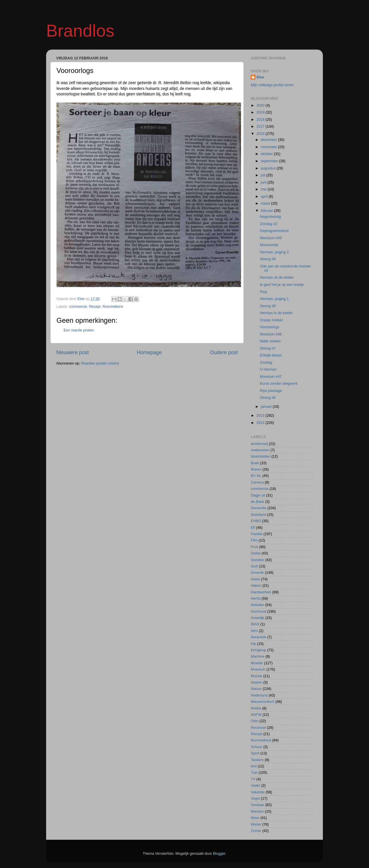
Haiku (255, 579)
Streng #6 (268, 398)
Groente (257, 573)
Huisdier (257, 605)
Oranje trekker (271, 320)
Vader (256, 786)
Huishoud (258, 612)
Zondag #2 (268, 224)
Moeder (257, 663)
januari (267, 407)
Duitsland (258, 515)
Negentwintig (270, 217)
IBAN (255, 624)
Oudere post (224, 352)
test (254, 766)
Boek (255, 463)
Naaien (257, 682)
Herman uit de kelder (277, 278)
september (270, 161)
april (265, 197)
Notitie (256, 708)
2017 (261, 127)
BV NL (256, 476)
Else (260, 77)
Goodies (258, 560)
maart (266, 203)
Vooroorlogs (269, 327)
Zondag (266, 363)
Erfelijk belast (271, 355)
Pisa (263, 292)
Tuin (254, 773)
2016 (261, 134)
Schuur (257, 747)
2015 (261, 416)
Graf (254, 566)
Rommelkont (113, 307)
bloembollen (261, 456)
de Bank (257, 502)
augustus (269, 168)
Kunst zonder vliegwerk (278, 384)
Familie (257, 534)
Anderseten (260, 450)
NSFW (256, 715)
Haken (256, 586)
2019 (261, 112)
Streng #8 (268, 306)
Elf (253, 528)
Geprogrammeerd (274, 231)
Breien (256, 469)
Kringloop (258, 650)
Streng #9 (268, 259)
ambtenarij (259, 444)
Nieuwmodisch (263, 702)
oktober (268, 154)
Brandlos (80, 31)
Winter (256, 824)
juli (264, 175)
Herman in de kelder (276, 313)
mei (264, 189)
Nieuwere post (73, 352)
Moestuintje (269, 245)
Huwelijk (258, 618)
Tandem (257, 760)
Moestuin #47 (271, 377)
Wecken (257, 812)
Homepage (149, 352)
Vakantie (258, 792)
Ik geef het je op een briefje (282, 285)
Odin (255, 721)
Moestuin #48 (271, 334)
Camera (257, 482)
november (270, 147)
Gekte (256, 553)
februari (268, 211)
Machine (258, 656)
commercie (78, 307)
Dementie (259, 508)
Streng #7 (268, 348)
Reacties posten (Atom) (100, 363)
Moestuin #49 (271, 238)
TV (253, 779)
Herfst (256, 599)
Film (254, 540)
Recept (95, 307)
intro (254, 631)
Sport (255, 753)
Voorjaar (258, 805)
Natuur (256, 689)
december (270, 140)
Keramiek (258, 637)
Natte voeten (270, 341)
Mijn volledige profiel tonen (272, 85)
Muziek (257, 676)
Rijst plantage (271, 391)
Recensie (258, 728)
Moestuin (258, 669)
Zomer (256, 831)
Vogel (255, 799)
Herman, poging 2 (274, 252)
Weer (255, 818)
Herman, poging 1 (274, 299)
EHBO (256, 521)
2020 (261, 105)
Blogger (219, 854)
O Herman (268, 369)
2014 (261, 423)
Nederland (259, 695)
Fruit (254, 547)
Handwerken (261, 592)
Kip (253, 644)
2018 (261, 120)
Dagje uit (258, 495)
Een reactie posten (79, 330)
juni (264, 182)
